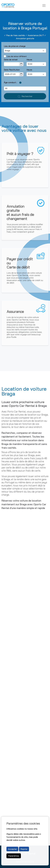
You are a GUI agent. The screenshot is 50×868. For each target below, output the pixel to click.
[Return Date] (12, 74)
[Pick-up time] (36, 64)
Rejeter (24, 849)
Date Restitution (12, 70)
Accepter (12, 849)
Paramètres (14, 856)
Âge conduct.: (10, 82)
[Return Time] (36, 74)
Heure (29, 60)
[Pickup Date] (12, 64)
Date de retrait (11, 60)
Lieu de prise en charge (15, 46)
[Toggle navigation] (44, 6)
